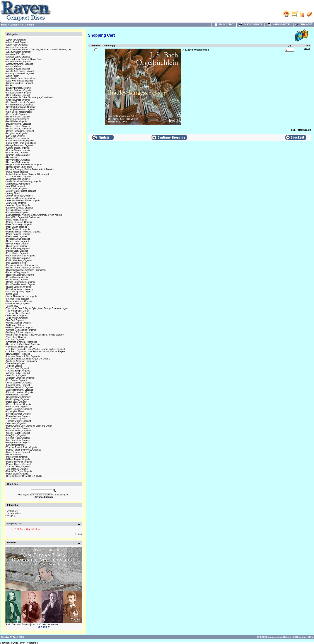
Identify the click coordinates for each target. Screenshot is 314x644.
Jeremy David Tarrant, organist (21, 191)
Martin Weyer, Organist (17, 474)
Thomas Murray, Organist (19, 421)
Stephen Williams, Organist (20, 301)
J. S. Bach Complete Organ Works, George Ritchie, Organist (36, 349)
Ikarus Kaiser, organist (17, 172)
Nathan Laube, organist (18, 241)
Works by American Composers (22, 361)
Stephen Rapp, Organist (18, 438)
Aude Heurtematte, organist (20, 81)
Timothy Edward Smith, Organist (22, 447)
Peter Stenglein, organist (18, 258)
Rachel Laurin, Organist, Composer (23, 268)
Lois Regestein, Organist (18, 440)
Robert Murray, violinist (17, 277)
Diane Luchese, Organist (18, 126)
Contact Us (12, 511)
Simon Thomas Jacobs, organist (22, 296)
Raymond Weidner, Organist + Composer (26, 270)
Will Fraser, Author (15, 325)
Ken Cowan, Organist (17, 380)
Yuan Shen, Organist (16, 337)
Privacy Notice (14, 513)
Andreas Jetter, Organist (18, 57)
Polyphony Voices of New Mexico (22, 265)
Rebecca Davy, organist (18, 272)
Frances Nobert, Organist (19, 431)
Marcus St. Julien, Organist (19, 222)
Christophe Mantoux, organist (21, 109)
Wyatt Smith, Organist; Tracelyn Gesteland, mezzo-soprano (35, 335)
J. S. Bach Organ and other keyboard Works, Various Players (36, 352)
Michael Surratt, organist (18, 239)
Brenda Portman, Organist (19, 90)
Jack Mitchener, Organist (18, 179)
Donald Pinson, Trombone (19, 129)
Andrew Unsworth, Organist (20, 64)
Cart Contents (27, 25)
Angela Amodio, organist (18, 69)
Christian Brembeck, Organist (21, 102)
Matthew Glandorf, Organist (20, 387)
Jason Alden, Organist (17, 189)
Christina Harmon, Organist (20, 105)
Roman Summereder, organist (21, 282)
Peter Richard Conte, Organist (21, 256)
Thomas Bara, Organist (18, 368)
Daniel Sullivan (14, 455)
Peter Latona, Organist (17, 407)
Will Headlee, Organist (17, 395)
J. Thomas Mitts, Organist (19, 177)
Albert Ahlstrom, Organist (18, 52)
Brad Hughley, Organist (18, 399)
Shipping (11, 516)
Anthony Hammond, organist (20, 74)
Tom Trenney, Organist (17, 469)
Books (9, 86)
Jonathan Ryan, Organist (18, 205)
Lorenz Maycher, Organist (19, 414)
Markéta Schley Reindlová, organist (23, 232)
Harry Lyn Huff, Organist (18, 160)
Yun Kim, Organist (15, 340)
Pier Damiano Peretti (16, 263)
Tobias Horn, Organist (17, 316)
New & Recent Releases (18, 354)
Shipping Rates (279, 25)
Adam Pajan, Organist (17, 45)
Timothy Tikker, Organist (18, 467)
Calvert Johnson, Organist (19, 404)
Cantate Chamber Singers (19, 93)
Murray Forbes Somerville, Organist (24, 450)
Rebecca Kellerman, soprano (20, 275)
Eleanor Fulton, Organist (18, 385)
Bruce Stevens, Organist (18, 452)
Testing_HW (12, 306)
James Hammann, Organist (20, 390)
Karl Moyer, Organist (16, 419)
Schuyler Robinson (15, 445)
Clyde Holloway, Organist (19, 397)
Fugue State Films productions (21, 143)
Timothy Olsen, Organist (18, 313)
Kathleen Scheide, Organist (20, 208)
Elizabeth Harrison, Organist (20, 392)
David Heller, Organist (17, 121)
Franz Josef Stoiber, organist (20, 141)
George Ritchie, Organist (18, 443)
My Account (224, 25)
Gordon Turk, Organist (17, 153)
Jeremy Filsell (13, 193)
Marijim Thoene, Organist (19, 464)
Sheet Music (12, 294)
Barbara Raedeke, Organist (20, 83)
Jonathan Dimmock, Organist (20, 378)
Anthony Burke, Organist (18, 373)
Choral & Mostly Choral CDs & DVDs (24, 476)
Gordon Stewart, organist (18, 150)
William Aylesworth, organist (20, 328)
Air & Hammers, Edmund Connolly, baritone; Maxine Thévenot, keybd (40, 50)
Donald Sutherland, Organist (20, 131)
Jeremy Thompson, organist (20, 196)
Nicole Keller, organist (17, 246)
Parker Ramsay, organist (18, 248)
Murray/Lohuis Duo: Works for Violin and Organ (29, 426)
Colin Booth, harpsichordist (19, 112)
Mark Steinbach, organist (18, 229)
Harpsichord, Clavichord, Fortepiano (24, 344)
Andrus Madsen (14, 66)
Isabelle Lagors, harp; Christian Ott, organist (28, 174)
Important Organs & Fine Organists (23, 356)
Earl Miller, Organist (16, 136)
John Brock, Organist (16, 375)
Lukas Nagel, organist (17, 220)
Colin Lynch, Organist (17, 114)
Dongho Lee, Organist (17, 133)
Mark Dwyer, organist (17, 227)
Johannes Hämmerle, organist (21, 198)
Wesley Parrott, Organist (18, 433)
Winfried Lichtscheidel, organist (21, 330)
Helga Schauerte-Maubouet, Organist (24, 165)
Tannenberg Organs (16, 364)
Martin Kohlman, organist (18, 234)
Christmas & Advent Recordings (22, 342)
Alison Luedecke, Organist (19, 409)
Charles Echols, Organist (18, 100)
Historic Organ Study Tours (19, 167)
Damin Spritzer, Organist (18, 117)
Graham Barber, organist (18, 155)
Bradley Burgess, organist (19, 88)
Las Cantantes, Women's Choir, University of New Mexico (34, 215)
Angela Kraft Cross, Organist (20, 71)
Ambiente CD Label (16, 54)
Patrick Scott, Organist (17, 251)
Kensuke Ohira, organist (18, 210)
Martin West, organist (17, 236)
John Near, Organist (16, 423)
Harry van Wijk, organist (18, 162)
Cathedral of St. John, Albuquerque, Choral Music (30, 97)
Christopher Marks (15, 411)
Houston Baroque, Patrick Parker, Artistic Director (30, 169)
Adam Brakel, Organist (17, 42)
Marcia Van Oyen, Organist (19, 471)
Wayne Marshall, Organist (19, 323)
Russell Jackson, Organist (19, 287)
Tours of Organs (14, 366)
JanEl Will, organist (16, 186)
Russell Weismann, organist (20, 289)
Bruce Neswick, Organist (18, 428)
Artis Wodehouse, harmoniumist (22, 78)
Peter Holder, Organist (17, 253)
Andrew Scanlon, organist (19, 62)
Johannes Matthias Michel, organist (23, 201)
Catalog (14, 25)
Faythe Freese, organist (18, 138)
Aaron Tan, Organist (16, 40)
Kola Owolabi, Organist (17, 213)
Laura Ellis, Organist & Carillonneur (23, 217)
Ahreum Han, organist (17, 47)
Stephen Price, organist (18, 299)
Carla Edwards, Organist (18, 95)
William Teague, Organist (18, 459)
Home (4, 25)
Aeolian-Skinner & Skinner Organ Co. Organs (28, 359)
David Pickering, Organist (19, 124)
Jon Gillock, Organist (16, 203)
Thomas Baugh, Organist (18, 371)
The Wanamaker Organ (18, 311)
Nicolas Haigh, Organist (18, 244)
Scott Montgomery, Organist (20, 292)
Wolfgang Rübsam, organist (20, 332)
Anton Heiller (13, 76)
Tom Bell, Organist (15, 320)
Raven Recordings (28, 643)
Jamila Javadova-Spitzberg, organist (24, 181)
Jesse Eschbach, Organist (19, 383)
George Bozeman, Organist (20, 145)
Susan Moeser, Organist (18, 304)
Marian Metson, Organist (18, 416)
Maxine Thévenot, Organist (19, 462)
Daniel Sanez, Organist (18, 119)
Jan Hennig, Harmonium (18, 184)
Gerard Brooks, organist (18, 148)
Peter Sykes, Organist (17, 457)
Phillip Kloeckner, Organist (19, 260)
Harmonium (12, 157)
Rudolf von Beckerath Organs (21, 284)
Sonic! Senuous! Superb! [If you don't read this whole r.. (32, 625)
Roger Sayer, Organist (17, 280)
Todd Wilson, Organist (17, 318)
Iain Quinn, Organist (16, 435)
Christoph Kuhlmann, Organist (21, 107)
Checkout (303, 25)
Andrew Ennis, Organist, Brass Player (25, 59)
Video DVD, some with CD (19, 347)
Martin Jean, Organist (17, 402)
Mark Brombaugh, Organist (19, 225)
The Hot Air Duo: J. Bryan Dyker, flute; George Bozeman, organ (37, 308)
